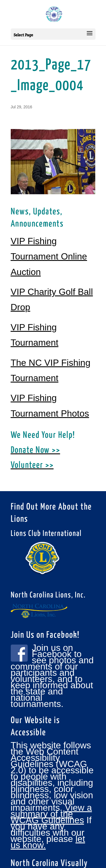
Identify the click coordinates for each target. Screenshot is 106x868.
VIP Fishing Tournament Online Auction (49, 256)
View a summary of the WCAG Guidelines (51, 814)
